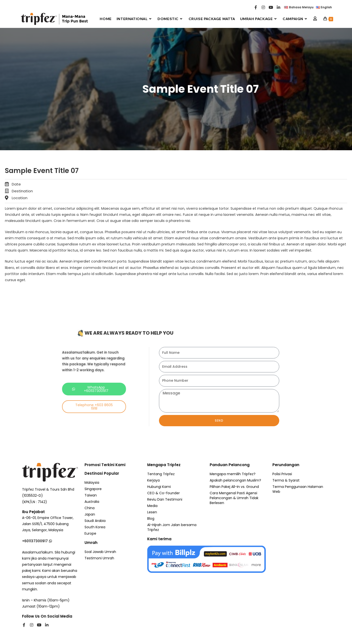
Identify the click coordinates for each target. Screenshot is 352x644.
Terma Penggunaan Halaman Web (298, 489)
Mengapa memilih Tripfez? (233, 474)
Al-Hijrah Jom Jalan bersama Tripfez (172, 527)
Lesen (152, 512)
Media (152, 506)
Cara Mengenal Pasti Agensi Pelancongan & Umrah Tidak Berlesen (234, 498)
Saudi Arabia (95, 521)
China (90, 508)
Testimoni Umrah (99, 558)
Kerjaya (153, 480)
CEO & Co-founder (164, 493)
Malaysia (92, 483)
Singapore (93, 489)
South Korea (95, 527)
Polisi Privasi (282, 474)
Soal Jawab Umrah (100, 552)
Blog (151, 518)
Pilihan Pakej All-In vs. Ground (234, 487)
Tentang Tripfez (161, 474)
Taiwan (91, 495)
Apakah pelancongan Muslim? (235, 480)
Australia (92, 502)
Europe (90, 533)
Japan (90, 514)
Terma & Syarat (286, 480)
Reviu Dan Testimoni (165, 499)
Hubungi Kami (159, 487)
